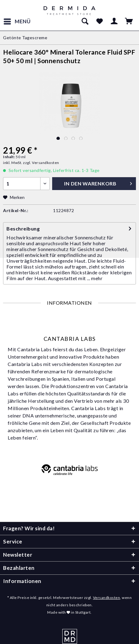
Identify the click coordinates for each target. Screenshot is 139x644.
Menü (17, 21)
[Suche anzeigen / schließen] (85, 21)
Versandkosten (107, 598)
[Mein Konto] (114, 21)
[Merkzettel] (99, 21)
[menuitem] (17, 21)
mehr (97, 278)
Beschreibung (23, 229)
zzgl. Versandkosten (41, 163)
